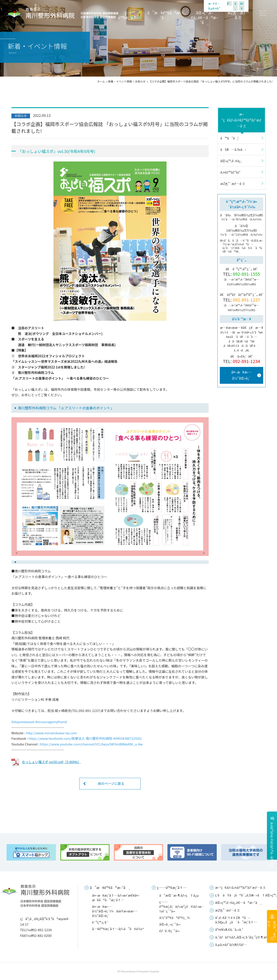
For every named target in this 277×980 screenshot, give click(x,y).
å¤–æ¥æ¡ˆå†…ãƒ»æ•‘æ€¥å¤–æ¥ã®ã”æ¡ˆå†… (116, 898)
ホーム (101, 81)
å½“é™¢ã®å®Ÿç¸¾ (175, 918)
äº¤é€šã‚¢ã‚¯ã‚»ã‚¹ (229, 929)
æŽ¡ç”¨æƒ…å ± (238, 15)
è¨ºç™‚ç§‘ (100, 922)
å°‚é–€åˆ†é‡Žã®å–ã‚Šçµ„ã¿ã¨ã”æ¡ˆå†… (236, 920)
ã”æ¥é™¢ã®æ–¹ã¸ (164, 15)
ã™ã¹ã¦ (229, 138)
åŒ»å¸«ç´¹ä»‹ (170, 924)
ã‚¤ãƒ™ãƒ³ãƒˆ (230, 172)
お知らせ (140, 81)
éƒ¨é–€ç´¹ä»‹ (170, 931)
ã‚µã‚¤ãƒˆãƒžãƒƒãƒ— (231, 944)
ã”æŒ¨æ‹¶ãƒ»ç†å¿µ (179, 895)
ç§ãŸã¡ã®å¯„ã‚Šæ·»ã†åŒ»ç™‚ (246, 895)
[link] (23, 722)
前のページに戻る (111, 783)
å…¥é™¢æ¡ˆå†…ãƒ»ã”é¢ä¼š (117, 929)
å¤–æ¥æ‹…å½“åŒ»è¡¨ (241, 375)
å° (229, 3)
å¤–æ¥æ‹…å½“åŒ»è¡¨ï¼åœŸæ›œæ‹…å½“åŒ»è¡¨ (115, 911)
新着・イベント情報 (120, 81)
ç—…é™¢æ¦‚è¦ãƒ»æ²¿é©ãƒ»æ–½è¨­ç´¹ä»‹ (181, 906)
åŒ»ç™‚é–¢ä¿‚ (231, 161)
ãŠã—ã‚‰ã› (233, 149)
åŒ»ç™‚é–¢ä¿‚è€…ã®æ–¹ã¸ (205, 18)
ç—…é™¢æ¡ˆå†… (129, 15)
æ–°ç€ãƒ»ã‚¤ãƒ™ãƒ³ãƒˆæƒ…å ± (242, 120)
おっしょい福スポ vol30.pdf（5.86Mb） (51, 762)
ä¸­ (235, 6)
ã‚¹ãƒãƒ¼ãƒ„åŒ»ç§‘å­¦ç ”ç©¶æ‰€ (243, 937)
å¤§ (242, 6)
